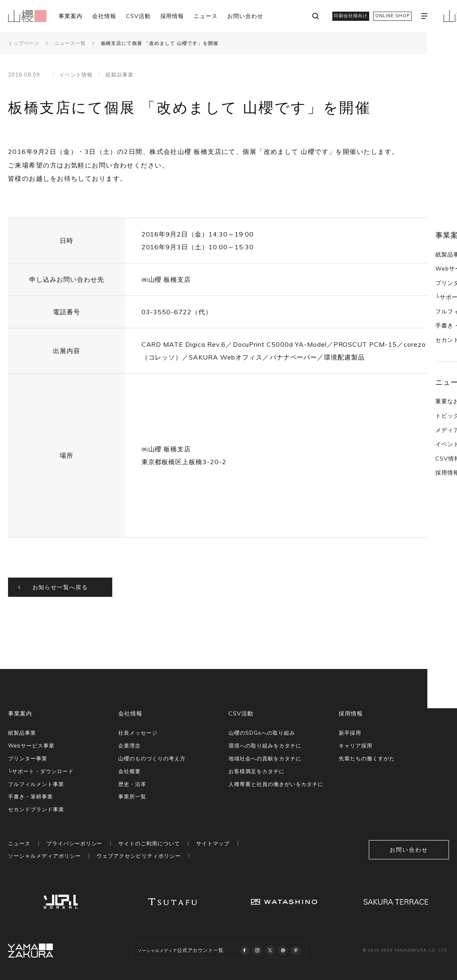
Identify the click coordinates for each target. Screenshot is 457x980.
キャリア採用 (356, 746)
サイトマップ (213, 843)
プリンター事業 (28, 758)
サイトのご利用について (149, 843)
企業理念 (129, 746)
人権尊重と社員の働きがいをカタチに (276, 784)
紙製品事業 (435, 180)
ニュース (206, 16)
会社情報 (104, 16)
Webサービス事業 (31, 746)
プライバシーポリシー (75, 843)
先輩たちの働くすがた (367, 758)
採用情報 (172, 16)
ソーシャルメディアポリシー (44, 856)
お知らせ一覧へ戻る (60, 587)
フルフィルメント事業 (36, 784)
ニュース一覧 (70, 43)
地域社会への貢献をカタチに (265, 758)
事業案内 (71, 16)
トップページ (24, 43)
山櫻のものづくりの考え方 (152, 758)
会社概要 (129, 771)
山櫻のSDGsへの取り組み (262, 733)
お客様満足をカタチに (257, 771)
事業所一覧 (132, 796)
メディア (432, 356)
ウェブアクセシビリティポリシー (139, 856)
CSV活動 (138, 16)
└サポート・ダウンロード (41, 771)
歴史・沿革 (132, 784)
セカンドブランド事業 (36, 809)
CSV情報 (432, 385)
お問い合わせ (245, 16)
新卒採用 (350, 733)
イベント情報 (438, 370)
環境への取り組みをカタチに (265, 746)
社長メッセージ (138, 733)
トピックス (435, 342)
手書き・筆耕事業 (30, 796)
